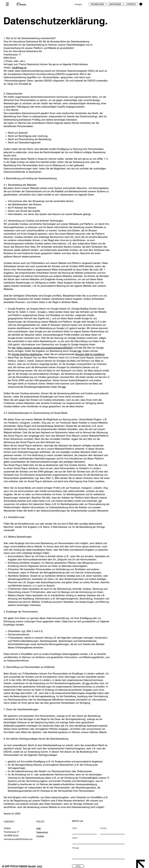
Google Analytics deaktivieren (27, 354)
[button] (141, 4)
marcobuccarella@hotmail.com (18, 839)
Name (74, 828)
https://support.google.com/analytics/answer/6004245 (45, 348)
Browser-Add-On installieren (90, 354)
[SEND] (78, 866)
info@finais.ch (19, 68)
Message (75, 848)
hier (14, 348)
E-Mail (74, 838)
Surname (103, 828)
